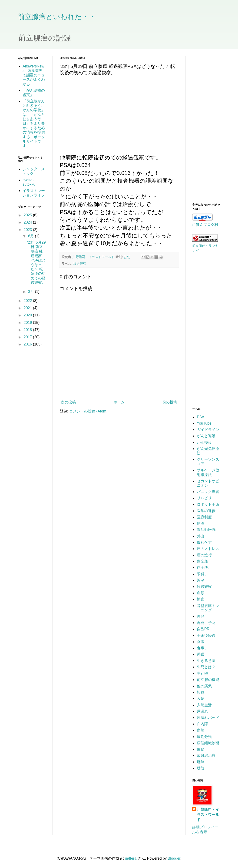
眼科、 (202, 574)
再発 (201, 616)
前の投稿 (170, 402)
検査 (201, 599)
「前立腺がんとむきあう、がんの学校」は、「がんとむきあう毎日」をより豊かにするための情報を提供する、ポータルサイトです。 (34, 123)
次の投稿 (68, 402)
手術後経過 (206, 635)
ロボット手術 (208, 504)
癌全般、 (204, 568)
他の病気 (204, 686)
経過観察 (80, 264)
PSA (201, 417)
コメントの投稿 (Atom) (88, 411)
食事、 (202, 648)
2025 (28, 215)
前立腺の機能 (208, 680)
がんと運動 (206, 436)
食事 (201, 642)
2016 (28, 344)
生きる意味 (206, 661)
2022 (28, 301)
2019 (28, 323)
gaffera (131, 858)
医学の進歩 (206, 511)
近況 (201, 580)
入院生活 (204, 705)
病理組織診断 (208, 743)
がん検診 (204, 442)
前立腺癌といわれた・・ (57, 17)
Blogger (174, 858)
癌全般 (202, 561)
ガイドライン (208, 430)
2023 (28, 230)
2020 (28, 315)
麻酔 (201, 762)
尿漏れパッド (208, 718)
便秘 (201, 749)
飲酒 (201, 523)
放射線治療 (206, 756)
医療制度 (204, 517)
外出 (201, 536)
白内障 (202, 724)
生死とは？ (206, 667)
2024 (28, 222)
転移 (201, 692)
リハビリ (204, 498)
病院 (201, 730)
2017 (28, 337)
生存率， (204, 673)
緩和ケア (204, 542)
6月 (31, 236)
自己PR (203, 629)
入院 (201, 699)
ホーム (119, 402)
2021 (28, 308)
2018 (28, 330)
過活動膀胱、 (208, 530)
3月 (31, 292)
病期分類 (204, 737)
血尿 (201, 593)
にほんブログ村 (205, 225)
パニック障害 (208, 492)
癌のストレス (208, 549)
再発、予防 (206, 623)
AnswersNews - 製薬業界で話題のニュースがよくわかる (34, 75)
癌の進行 (204, 555)
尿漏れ (202, 711)
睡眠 (201, 654)
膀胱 (201, 768)
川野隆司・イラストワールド (208, 815)
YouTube (204, 423)
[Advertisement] (206, 126)
